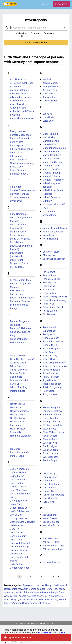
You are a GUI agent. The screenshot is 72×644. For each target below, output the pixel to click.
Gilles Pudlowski (19, 370)
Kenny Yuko (49, 97)
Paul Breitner (49, 283)
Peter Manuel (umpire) (54, 300)
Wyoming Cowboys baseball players (31, 603)
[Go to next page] (58, 577)
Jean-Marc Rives (19, 490)
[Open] (65, 28)
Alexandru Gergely (20, 90)
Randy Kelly (49, 334)
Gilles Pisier (16, 366)
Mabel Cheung (50, 134)
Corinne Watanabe (20, 197)
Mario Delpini (50, 144)
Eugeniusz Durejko (20, 301)
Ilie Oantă (15, 449)
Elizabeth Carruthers (21, 280)
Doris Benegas (18, 242)
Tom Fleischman (51, 484)
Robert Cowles (50, 359)
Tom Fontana (50, 488)
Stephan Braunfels (52, 425)
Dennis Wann (17, 235)
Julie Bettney (17, 564)
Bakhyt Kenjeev (18, 131)
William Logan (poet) (54, 549)
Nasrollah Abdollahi (53, 232)
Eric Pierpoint (17, 294)
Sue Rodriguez (50, 446)
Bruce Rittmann (18, 170)
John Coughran (18, 536)
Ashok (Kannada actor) (22, 118)
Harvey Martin (18, 415)
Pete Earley (49, 290)
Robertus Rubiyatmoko (55, 366)
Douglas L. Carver (19, 263)
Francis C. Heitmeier (21, 328)
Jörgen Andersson (20, 568)
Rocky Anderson (51, 370)
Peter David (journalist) (55, 297)
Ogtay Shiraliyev (51, 252)
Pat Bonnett (49, 272)
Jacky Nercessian (19, 469)
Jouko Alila (16, 554)
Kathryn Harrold (51, 87)
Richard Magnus (51, 349)
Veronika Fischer (51, 525)
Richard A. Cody (51, 338)
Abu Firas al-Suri (19, 79)
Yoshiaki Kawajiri (52, 562)
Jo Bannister (17, 525)
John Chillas (17, 532)
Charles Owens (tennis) (22, 190)
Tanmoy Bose (50, 477)
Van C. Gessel (50, 518)
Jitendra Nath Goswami (22, 522)
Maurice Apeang (51, 173)
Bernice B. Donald (19, 138)
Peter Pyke (48, 304)
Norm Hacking (50, 239)
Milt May (47, 201)
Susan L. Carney (51, 453)
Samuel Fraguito (51, 407)
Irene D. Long (17, 456)
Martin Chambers (52, 155)
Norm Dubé (49, 235)
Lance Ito (48, 114)
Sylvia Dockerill (51, 457)
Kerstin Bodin (50, 101)
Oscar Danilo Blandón (54, 259)
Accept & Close (13, 641)
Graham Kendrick (19, 380)
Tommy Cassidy (51, 491)
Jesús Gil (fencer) (19, 511)
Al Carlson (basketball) (22, 83)
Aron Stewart (17, 104)
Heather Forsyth (19, 418)
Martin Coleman (51, 159)
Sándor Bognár (51, 460)
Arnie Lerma (17, 101)
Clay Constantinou (20, 194)
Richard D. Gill (50, 345)
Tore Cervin (49, 502)
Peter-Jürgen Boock (53, 307)
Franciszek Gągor (19, 339)
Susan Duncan (50, 450)
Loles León (48, 121)
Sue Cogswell (50, 443)
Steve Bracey (49, 429)
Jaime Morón (17, 476)
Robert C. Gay (50, 356)
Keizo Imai (48, 94)
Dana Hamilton (18, 214)
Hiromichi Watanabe (21, 436)
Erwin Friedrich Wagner (22, 298)
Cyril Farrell (16, 201)
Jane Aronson (17, 480)
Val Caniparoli (50, 515)
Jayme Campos (18, 487)
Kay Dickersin (50, 90)
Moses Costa (50, 215)
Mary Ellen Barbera (53, 162)
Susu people (19, 596)
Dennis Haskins (18, 232)
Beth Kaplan (16, 145)
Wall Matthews (50, 539)
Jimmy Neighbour (19, 518)
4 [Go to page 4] (36, 577)
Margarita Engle (51, 141)
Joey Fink (15, 529)
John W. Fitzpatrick (20, 543)
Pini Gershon (49, 314)
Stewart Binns (50, 439)
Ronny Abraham (51, 377)
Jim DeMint (16, 515)
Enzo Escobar (17, 291)
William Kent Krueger (54, 546)
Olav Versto (49, 255)
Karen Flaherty (50, 83)
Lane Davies (49, 117)
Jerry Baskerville (19, 501)
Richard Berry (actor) (54, 341)
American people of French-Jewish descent (27, 592)
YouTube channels (37, 596)
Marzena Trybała (51, 166)
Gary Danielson (18, 356)
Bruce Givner (17, 167)
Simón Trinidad (51, 418)
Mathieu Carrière (51, 169)
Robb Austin (49, 352)
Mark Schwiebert (52, 152)
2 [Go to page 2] (25, 577)
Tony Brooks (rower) (53, 495)
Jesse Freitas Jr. (19, 508)
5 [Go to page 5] (42, 577)
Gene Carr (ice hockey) (22, 359)
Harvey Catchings (19, 411)
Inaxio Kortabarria (19, 452)
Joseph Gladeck (19, 550)
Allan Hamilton (18, 94)
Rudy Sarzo (49, 391)
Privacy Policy (45, 633)
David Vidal (16, 228)
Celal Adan (16, 187)
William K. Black (51, 542)
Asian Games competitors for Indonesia (43, 589)
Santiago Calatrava (53, 411)
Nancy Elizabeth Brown (55, 228)
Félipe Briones (18, 343)
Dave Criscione (18, 225)
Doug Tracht (17, 260)
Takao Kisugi (49, 474)
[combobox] (36, 28)
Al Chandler (16, 87)
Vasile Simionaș (51, 522)
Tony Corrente (50, 498)
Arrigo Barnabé (18, 108)
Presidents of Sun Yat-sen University (38, 600)
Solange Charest (51, 422)
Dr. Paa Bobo (17, 267)
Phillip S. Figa (50, 311)
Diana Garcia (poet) (20, 239)
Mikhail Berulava (51, 197)
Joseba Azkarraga (20, 547)
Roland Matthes (51, 373)
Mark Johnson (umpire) (55, 148)
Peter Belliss (49, 293)
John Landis (17, 540)
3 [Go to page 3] (31, 577)
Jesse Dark (16, 504)
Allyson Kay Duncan (21, 97)
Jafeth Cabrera (18, 472)
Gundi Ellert (16, 384)
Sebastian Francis (52, 415)
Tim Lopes (48, 481)
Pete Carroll (49, 286)
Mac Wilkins (49, 137)
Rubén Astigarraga (52, 387)
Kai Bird (47, 79)
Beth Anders (17, 142)
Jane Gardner (17, 483)
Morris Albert (50, 212)
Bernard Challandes (20, 135)
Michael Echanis (51, 176)
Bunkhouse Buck (19, 174)
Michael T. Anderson (53, 180)
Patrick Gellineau (52, 279)
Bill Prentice (16, 156)
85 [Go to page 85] (53, 577)
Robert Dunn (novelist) (54, 363)
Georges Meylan (19, 363)
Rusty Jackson (50, 394)
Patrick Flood (50, 275)
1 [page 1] (19, 577)
